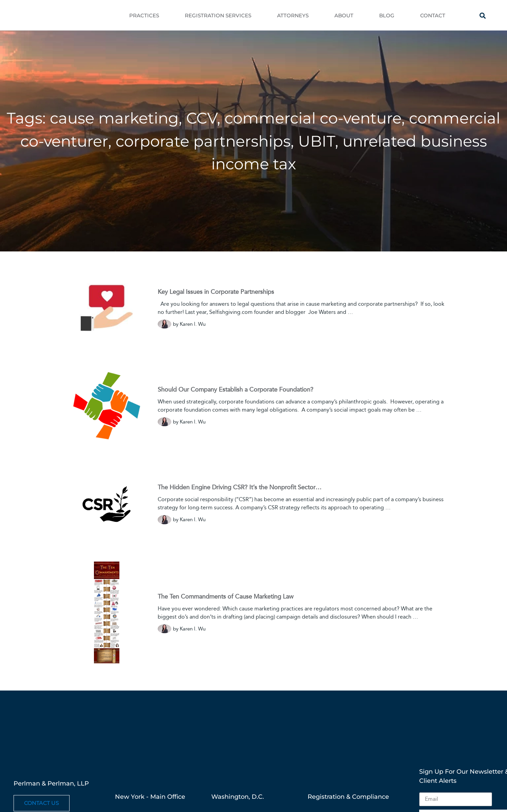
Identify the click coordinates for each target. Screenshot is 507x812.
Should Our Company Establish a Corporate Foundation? (236, 390)
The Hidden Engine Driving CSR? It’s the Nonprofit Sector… (240, 487)
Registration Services (218, 15)
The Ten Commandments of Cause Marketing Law (226, 597)
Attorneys (293, 15)
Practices (144, 15)
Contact (433, 15)
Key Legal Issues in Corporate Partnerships (216, 292)
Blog (387, 15)
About (344, 15)
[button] (483, 15)
